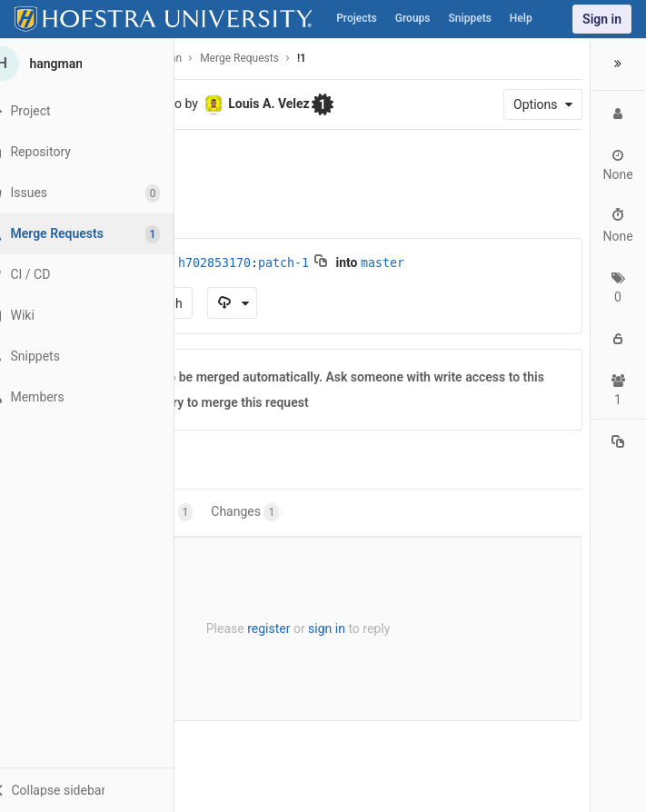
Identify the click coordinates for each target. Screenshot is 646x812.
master (383, 263)
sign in (323, 629)
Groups (413, 18)
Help (521, 18)
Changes (245, 512)
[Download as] (232, 303)
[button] (99, 790)
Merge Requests (239, 58)
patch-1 (283, 263)
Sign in (602, 19)
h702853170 (214, 263)
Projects (357, 18)
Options (536, 104)
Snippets (470, 18)
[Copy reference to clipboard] (618, 444)
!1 (302, 58)
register (265, 629)
